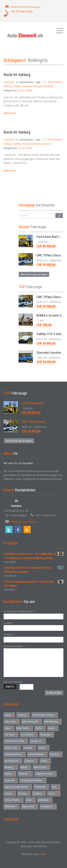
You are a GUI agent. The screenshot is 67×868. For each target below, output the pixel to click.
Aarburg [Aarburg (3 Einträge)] (23, 715)
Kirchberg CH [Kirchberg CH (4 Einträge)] (13, 761)
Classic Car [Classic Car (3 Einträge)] (38, 741)
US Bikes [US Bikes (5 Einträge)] (39, 794)
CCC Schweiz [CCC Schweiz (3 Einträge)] (29, 735)
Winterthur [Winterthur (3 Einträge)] (12, 806)
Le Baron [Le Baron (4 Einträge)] (31, 761)
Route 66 (49, 86)
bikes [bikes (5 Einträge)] (9, 728)
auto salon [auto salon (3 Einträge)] (12, 721)
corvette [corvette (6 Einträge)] (29, 748)
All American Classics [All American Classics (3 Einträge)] (45, 715)
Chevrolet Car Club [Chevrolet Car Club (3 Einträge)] (16, 741)
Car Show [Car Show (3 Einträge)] (11, 735)
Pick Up (26, 144)
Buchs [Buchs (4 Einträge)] (40, 728)
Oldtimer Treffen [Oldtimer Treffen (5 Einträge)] (46, 774)
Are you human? (13, 682)
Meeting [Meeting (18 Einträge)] (11, 767)
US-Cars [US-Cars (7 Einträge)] (24, 794)
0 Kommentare (55, 82)
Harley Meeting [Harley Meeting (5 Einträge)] (37, 754)
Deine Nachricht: (14, 646)
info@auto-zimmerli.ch (23, 522)
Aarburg (8, 86)
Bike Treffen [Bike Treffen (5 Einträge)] (24, 728)
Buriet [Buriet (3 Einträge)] (53, 728)
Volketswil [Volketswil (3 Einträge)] (45, 800)
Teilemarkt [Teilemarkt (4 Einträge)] (41, 787)
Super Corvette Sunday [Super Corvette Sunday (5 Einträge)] (18, 787)
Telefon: (9, 635)
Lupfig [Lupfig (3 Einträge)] (45, 761)
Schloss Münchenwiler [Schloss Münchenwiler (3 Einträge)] (33, 780)
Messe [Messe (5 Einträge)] (25, 767)
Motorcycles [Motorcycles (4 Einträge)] (41, 767)
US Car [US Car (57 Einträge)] (54, 794)
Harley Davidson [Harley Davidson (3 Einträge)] (15, 754)
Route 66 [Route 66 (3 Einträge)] (11, 780)
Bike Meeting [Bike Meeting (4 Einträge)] (52, 721)
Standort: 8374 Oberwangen (25, 7)
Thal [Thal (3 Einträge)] (55, 787)
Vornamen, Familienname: (20, 611)
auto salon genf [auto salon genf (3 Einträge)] (32, 721)
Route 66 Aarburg (17, 75)
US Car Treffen (25, 90)
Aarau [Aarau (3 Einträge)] (9, 715)
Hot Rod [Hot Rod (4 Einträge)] (56, 754)
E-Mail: (8, 623)
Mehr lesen (10, 113)
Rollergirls (38, 86)
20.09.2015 (9, 82)
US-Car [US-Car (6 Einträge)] (10, 794)
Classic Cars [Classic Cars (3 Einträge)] (12, 748)
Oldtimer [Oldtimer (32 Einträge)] (25, 774)
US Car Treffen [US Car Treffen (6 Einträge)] (14, 800)
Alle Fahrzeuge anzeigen (34, 274)
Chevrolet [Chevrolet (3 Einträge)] (47, 735)
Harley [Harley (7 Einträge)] (43, 748)
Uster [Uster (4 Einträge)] (30, 800)
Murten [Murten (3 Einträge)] (10, 774)
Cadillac (17, 86)
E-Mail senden (54, 693)
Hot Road (27, 86)
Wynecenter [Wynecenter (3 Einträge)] (30, 806)
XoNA (43, 854)
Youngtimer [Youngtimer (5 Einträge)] (48, 806)
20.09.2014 (9, 140)
